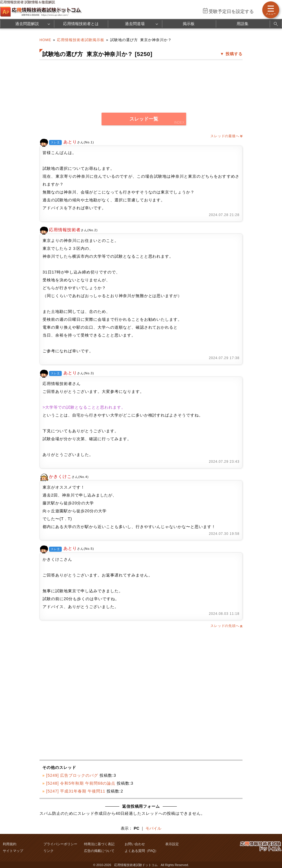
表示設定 (172, 844)
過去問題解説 (27, 24)
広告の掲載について (99, 851)
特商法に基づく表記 (99, 844)
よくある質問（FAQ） (142, 851)
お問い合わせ (135, 844)
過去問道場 (135, 24)
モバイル (153, 828)
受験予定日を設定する (231, 11)
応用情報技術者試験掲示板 (81, 40)
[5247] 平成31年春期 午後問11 (76, 791)
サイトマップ (13, 851)
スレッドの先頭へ (226, 626)
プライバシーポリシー (60, 844)
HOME (45, 40)
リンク (49, 851)
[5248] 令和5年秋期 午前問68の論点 (81, 783)
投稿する (234, 54)
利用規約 (10, 844)
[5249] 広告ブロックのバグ (72, 775)
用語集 (243, 24)
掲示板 (189, 24)
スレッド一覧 (144, 119)
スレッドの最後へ (226, 136)
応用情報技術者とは (81, 24)
